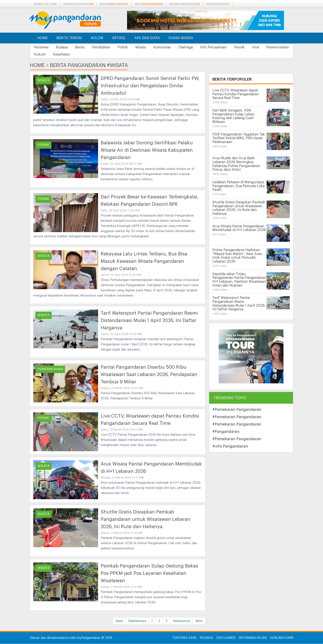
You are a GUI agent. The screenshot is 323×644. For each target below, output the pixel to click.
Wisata (148, 47)
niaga (149, 4)
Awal (119, 621)
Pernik (252, 47)
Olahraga (196, 47)
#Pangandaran (226, 432)
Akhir (199, 621)
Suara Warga (181, 38)
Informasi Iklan (253, 638)
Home (43, 38)
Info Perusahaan (225, 47)
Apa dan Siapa (147, 38)
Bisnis (83, 47)
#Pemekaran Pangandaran (237, 410)
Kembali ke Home (45, 4)
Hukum (72, 55)
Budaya (64, 47)
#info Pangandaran (230, 446)
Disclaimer (226, 638)
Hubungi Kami (282, 638)
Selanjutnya (181, 621)
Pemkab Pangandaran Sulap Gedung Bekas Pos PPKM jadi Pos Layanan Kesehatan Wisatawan (149, 574)
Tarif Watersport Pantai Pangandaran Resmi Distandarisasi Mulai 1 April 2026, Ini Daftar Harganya (149, 321)
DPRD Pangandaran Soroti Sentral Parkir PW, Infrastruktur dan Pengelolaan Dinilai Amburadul (150, 86)
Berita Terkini (69, 38)
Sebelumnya (137, 621)
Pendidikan (106, 47)
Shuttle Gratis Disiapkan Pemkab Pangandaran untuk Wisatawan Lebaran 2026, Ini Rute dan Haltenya (146, 520)
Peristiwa (42, 47)
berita (114, 4)
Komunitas (171, 47)
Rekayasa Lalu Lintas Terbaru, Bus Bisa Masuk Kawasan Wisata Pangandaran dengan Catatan (144, 261)
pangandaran (218, 4)
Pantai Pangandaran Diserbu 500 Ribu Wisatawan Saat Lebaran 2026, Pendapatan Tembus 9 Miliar (149, 375)
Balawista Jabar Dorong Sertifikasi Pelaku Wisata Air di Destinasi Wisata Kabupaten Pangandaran (147, 150)
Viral (270, 47)
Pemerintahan (46, 55)
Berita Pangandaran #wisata (89, 65)
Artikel (119, 38)
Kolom (97, 38)
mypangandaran (78, 4)
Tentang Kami (184, 638)
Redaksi (206, 638)
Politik (129, 47)
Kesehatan (95, 55)
